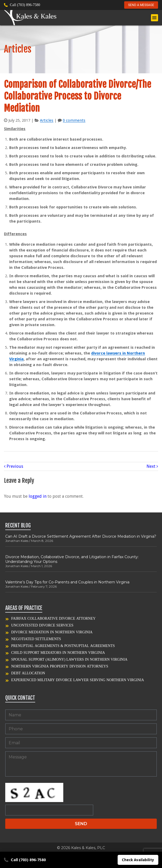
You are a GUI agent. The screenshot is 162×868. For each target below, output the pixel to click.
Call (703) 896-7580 (25, 860)
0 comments (74, 120)
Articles (47, 120)
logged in (38, 496)
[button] (155, 18)
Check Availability (138, 860)
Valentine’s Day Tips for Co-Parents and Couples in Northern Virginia (67, 582)
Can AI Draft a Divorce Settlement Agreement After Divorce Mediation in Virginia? (81, 536)
